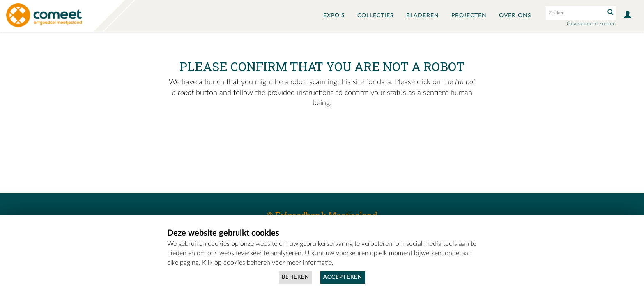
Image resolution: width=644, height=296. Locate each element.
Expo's (334, 16)
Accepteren (343, 277)
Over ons (515, 16)
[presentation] (303, 135)
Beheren (296, 277)
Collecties (376, 16)
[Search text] (575, 13)
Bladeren (423, 16)
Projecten (469, 16)
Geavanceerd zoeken (591, 24)
